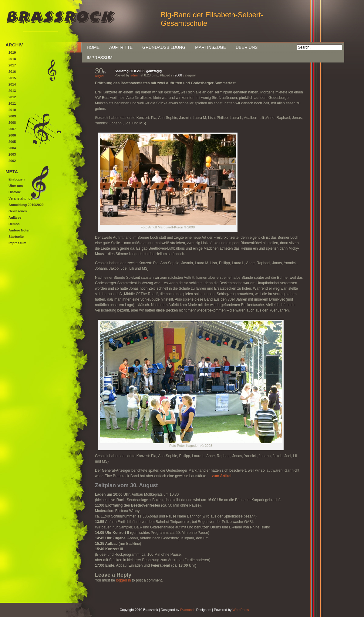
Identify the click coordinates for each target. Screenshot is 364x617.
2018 (12, 59)
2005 (12, 142)
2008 (178, 75)
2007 (12, 129)
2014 (12, 84)
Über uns (247, 47)
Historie (15, 192)
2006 (12, 135)
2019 (12, 52)
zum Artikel (222, 476)
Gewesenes (18, 211)
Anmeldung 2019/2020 (26, 205)
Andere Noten (19, 230)
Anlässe (15, 217)
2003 (12, 154)
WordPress (241, 610)
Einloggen (17, 179)
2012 (12, 97)
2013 (12, 91)
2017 (12, 65)
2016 (12, 72)
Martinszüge (211, 47)
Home (93, 47)
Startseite (16, 237)
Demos (14, 224)
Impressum (100, 58)
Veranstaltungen (22, 198)
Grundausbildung (164, 47)
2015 (12, 78)
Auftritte (121, 47)
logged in (124, 580)
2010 (12, 110)
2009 (12, 116)
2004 (12, 148)
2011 (12, 103)
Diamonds (188, 610)
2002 (12, 161)
